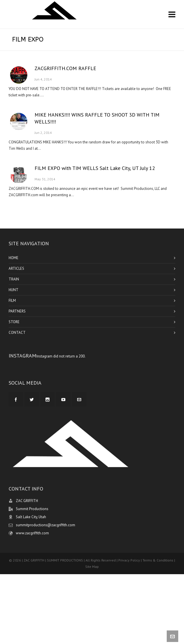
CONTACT (17, 333)
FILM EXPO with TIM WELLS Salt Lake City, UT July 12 (95, 168)
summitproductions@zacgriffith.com (45, 525)
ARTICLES (16, 268)
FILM (12, 301)
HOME (14, 258)
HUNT (14, 290)
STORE (14, 322)
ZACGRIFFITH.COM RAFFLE (65, 68)
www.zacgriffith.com (32, 533)
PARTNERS (17, 311)
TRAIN (14, 279)
